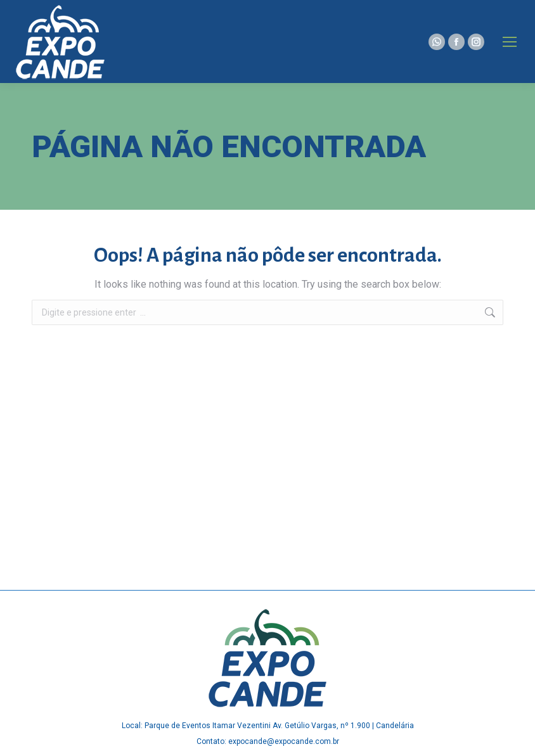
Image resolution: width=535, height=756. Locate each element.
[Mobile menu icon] (510, 42)
